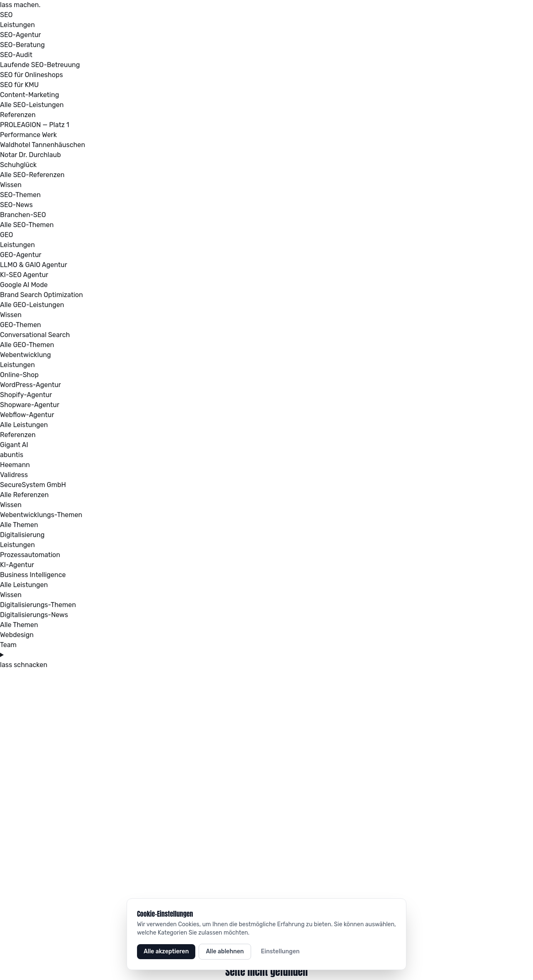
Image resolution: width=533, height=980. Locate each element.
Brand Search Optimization (41, 295)
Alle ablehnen (225, 951)
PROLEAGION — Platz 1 (35, 125)
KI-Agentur (17, 565)
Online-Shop (19, 375)
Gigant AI (14, 445)
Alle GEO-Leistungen (32, 305)
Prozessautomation (30, 555)
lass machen (20, 5)
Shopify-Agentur (26, 395)
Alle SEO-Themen (27, 225)
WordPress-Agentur (30, 385)
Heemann (15, 465)
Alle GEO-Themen (27, 345)
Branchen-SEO (23, 215)
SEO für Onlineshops (31, 75)
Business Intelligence (33, 575)
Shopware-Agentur (30, 405)
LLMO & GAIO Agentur (34, 265)
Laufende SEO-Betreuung (40, 65)
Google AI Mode (24, 285)
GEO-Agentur (21, 255)
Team (8, 645)
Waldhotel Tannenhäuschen (42, 145)
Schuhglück (18, 165)
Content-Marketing (30, 95)
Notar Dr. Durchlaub (30, 155)
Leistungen (17, 25)
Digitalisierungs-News (34, 615)
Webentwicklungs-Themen (41, 515)
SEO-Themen (20, 195)
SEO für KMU (19, 85)
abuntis (12, 455)
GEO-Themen (21, 325)
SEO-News (16, 205)
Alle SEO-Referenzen (32, 175)
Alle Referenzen (24, 495)
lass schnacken (24, 665)
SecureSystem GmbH (33, 485)
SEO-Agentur (20, 35)
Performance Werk (28, 135)
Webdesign (17, 635)
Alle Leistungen (24, 425)
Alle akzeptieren (166, 951)
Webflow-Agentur (27, 415)
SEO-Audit (16, 55)
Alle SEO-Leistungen (32, 105)
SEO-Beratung (22, 45)
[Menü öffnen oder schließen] (266, 655)
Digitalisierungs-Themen (38, 605)
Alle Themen (19, 525)
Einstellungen (280, 951)
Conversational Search (35, 335)
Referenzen (18, 115)
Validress (14, 475)
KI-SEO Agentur (24, 275)
